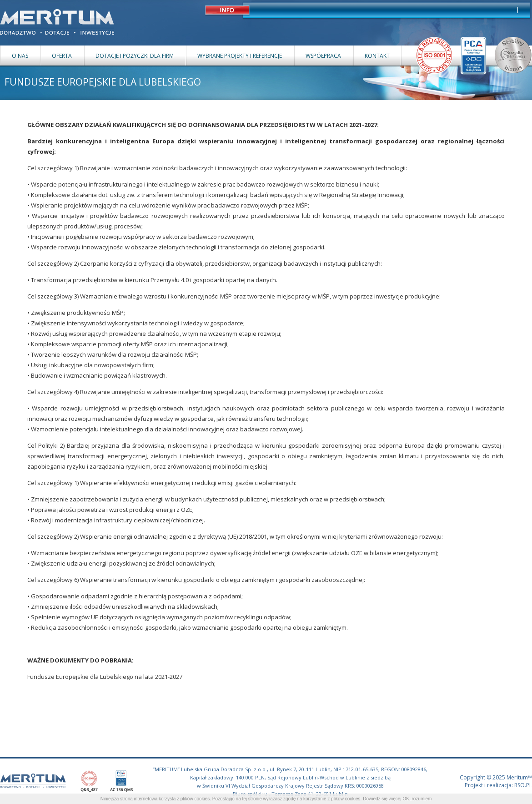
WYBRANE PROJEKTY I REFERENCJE (240, 56)
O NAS (20, 56)
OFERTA (62, 56)
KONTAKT (377, 56)
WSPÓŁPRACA (323, 56)
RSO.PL (523, 785)
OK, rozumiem (417, 799)
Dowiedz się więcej (382, 799)
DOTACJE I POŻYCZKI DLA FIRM (135, 56)
